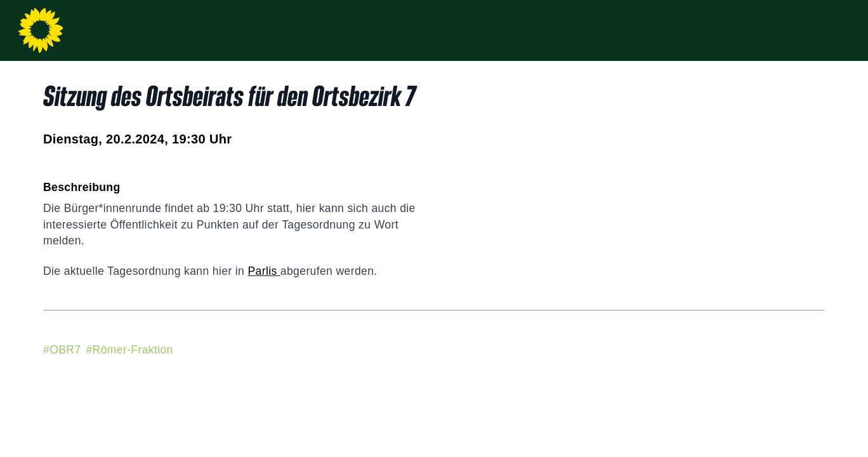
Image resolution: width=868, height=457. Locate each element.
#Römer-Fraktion (129, 350)
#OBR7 (62, 350)
